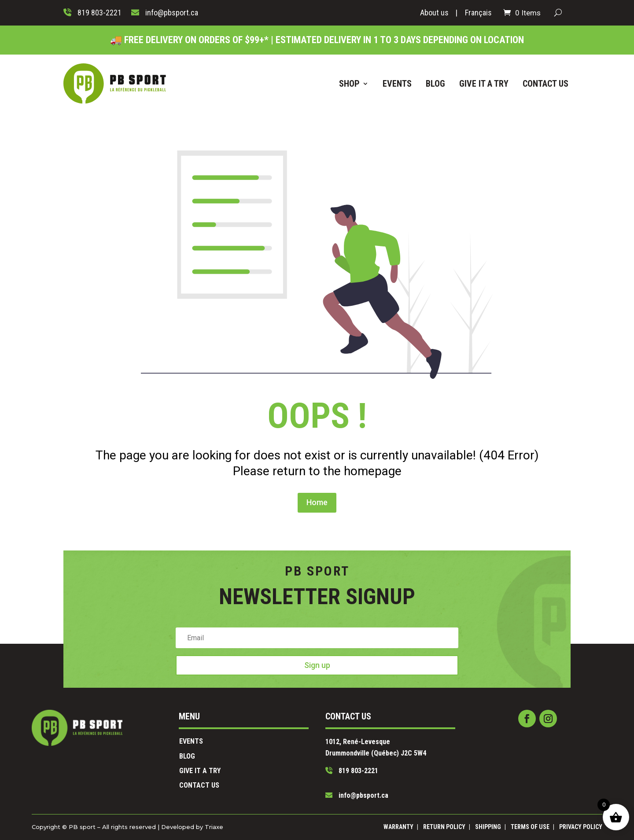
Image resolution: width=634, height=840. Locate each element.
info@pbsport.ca (338, 777)
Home (317, 460)
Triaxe (263, 827)
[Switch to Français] (478, 15)
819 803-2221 (335, 763)
